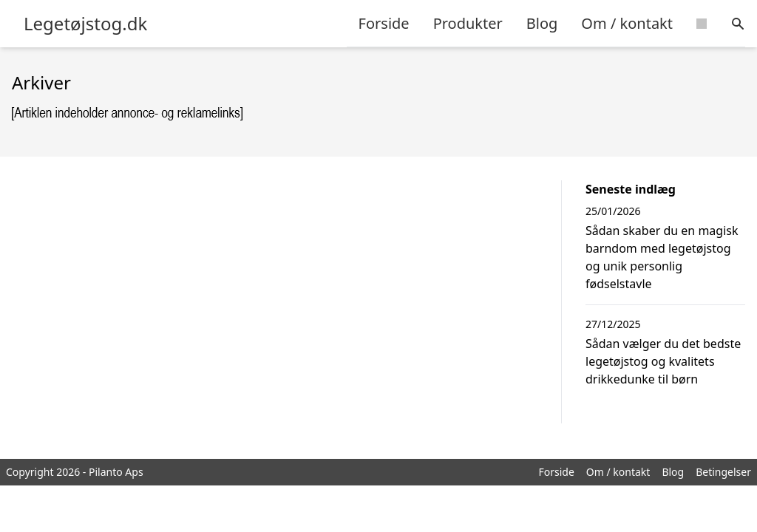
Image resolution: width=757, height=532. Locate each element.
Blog (542, 23)
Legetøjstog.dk (85, 24)
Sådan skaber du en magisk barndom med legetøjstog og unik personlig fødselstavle (662, 257)
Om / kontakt (627, 23)
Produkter (468, 23)
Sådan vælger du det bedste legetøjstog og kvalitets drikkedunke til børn (663, 361)
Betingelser (723, 472)
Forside (384, 23)
